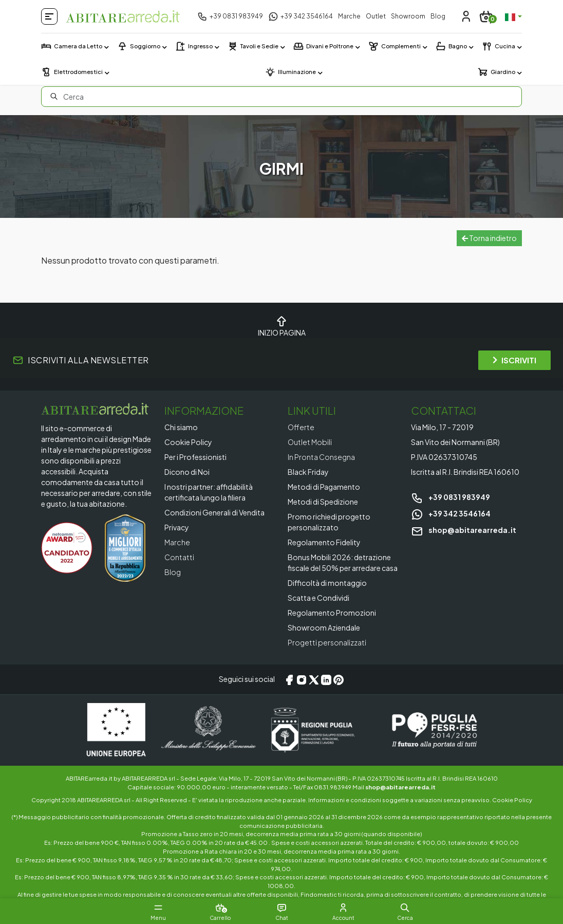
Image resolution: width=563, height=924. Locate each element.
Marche (349, 16)
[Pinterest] (339, 679)
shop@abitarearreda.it (464, 530)
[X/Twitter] (314, 679)
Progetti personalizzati (327, 642)
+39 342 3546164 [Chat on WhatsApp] (451, 513)
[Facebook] (289, 679)
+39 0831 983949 (451, 497)
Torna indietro (489, 238)
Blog (438, 16)
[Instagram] (302, 679)
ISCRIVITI (514, 360)
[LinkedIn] (326, 679)
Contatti (179, 557)
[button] (405, 908)
